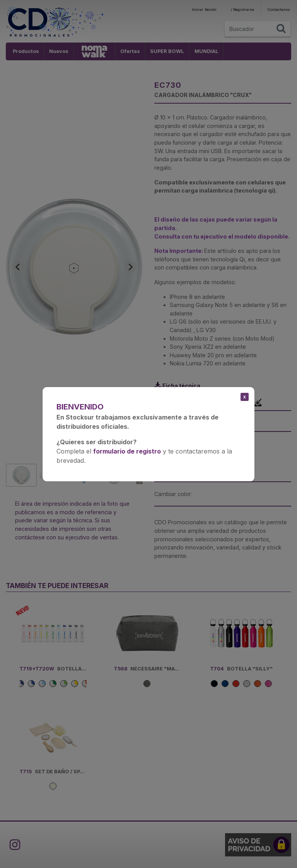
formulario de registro (127, 451)
